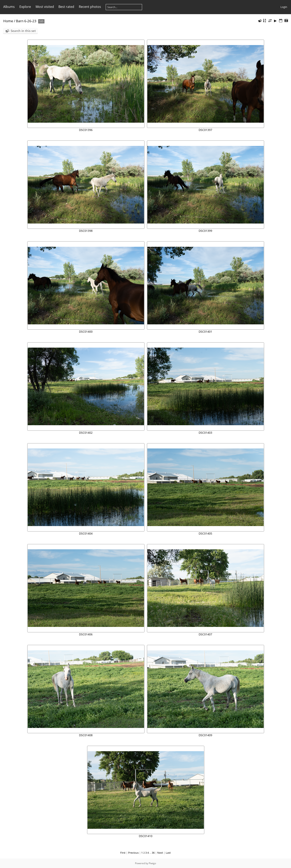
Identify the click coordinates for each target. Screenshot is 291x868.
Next (160, 853)
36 (153, 853)
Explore (25, 7)
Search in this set (23, 31)
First (123, 853)
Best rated (66, 7)
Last (168, 853)
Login (284, 7)
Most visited (45, 7)
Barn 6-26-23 (26, 21)
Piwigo (152, 863)
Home (8, 21)
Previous (133, 853)
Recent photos (90, 7)
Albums (9, 7)
